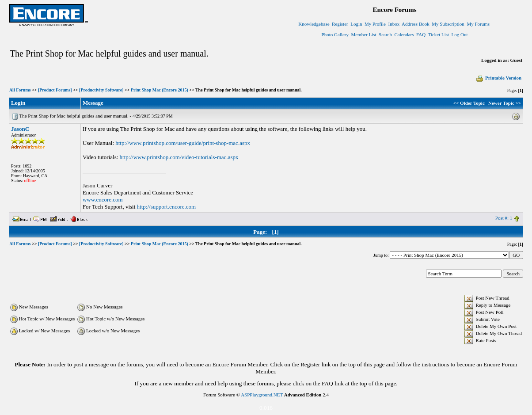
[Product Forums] (55, 90)
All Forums (20, 90)
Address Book (416, 24)
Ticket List (439, 34)
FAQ (421, 34)
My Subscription (448, 24)
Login (356, 24)
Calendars (404, 34)
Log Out (460, 34)
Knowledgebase (314, 24)
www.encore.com (103, 200)
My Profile (375, 24)
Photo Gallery (335, 34)
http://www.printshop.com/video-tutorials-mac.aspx (179, 157)
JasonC (20, 129)
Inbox (394, 24)
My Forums (478, 24)
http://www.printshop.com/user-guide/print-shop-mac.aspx (183, 143)
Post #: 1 (504, 218)
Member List (363, 34)
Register (340, 24)
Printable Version (498, 78)
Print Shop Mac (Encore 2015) (160, 90)
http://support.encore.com (167, 207)
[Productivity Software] (101, 90)
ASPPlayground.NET (262, 395)
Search (385, 34)
